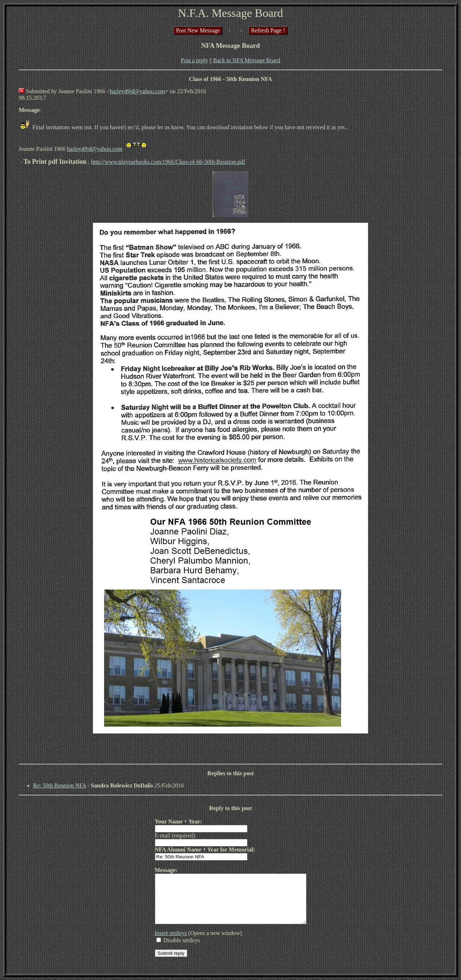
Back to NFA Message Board (247, 60)
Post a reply (194, 60)
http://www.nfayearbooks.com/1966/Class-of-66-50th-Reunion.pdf (168, 162)
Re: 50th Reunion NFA (60, 785)
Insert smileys (162, 943)
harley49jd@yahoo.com (138, 91)
